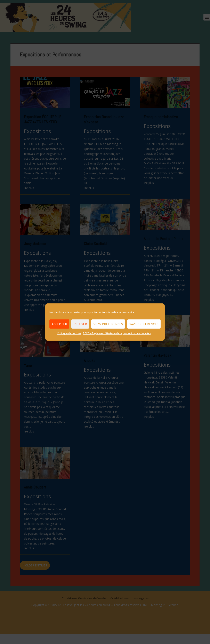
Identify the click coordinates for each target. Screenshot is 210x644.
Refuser (80, 324)
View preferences (108, 324)
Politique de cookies (69, 333)
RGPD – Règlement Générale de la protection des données (117, 333)
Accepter (59, 324)
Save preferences (144, 324)
